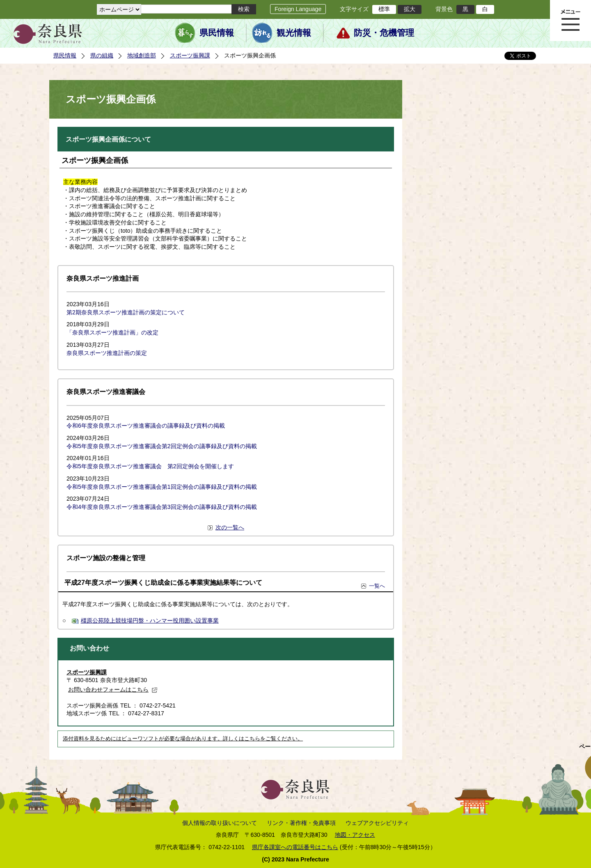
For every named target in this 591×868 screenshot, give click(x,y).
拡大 (410, 9)
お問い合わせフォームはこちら (113, 689)
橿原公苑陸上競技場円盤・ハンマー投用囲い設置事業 (150, 621)
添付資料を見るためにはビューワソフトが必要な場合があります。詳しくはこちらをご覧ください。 (183, 739)
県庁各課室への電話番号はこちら (295, 847)
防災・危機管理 (384, 33)
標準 (384, 9)
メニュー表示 (570, 21)
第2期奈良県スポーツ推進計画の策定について (126, 312)
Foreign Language (298, 9)
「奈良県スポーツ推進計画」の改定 (112, 332)
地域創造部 (142, 55)
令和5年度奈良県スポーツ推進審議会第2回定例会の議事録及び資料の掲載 (162, 446)
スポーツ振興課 (190, 55)
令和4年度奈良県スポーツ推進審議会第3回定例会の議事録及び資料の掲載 (162, 507)
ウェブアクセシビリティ (377, 823)
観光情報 (294, 33)
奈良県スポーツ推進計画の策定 (107, 353)
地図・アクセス (355, 835)
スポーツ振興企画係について (108, 139)
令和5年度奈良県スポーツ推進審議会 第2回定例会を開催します (150, 466)
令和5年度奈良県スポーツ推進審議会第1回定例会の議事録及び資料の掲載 (162, 487)
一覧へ (377, 586)
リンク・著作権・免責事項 (301, 823)
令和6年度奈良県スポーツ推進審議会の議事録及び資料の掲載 (146, 426)
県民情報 (217, 33)
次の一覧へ (230, 527)
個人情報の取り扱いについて (220, 823)
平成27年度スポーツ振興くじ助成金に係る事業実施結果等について (163, 583)
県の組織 (102, 55)
